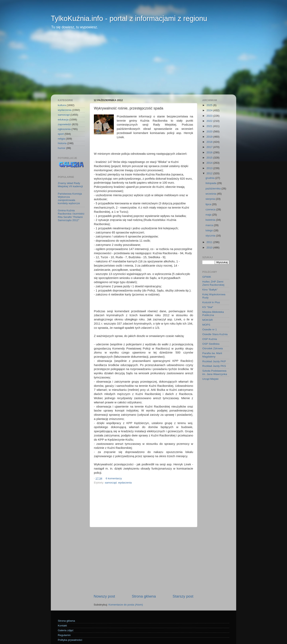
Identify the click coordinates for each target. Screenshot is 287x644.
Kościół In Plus (211, 302)
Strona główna (144, 596)
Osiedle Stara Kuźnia (215, 334)
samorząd (111, 483)
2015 (210, 158)
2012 (210, 173)
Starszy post (183, 596)
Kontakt (62, 626)
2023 (210, 116)
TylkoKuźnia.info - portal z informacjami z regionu (129, 18)
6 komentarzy (114, 478)
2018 (210, 142)
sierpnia (211, 199)
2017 (210, 147)
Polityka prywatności (70, 640)
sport (61, 134)
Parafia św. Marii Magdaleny (212, 355)
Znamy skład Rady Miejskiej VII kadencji (70, 185)
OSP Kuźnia (210, 339)
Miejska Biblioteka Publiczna (213, 314)
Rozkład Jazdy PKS (214, 366)
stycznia (211, 236)
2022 (210, 121)
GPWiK (207, 277)
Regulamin (64, 635)
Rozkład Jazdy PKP (214, 361)
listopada (211, 183)
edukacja (63, 120)
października (213, 189)
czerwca (211, 209)
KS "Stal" (208, 307)
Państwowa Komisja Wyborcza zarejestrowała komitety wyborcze (70, 199)
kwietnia (211, 220)
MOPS (206, 325)
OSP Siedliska (211, 344)
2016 (210, 152)
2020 (210, 131)
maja (209, 215)
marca (210, 225)
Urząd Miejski (210, 379)
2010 (210, 248)
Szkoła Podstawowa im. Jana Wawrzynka (215, 372)
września (211, 194)
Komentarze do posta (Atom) (126, 605)
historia (62, 143)
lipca (209, 204)
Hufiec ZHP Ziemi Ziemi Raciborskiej (213, 283)
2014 (210, 163)
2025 (210, 105)
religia (61, 139)
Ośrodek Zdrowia (213, 348)
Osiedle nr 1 (210, 329)
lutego (210, 230)
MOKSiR (208, 320)
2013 (210, 168)
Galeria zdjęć (66, 630)
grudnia (210, 178)
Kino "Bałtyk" (210, 290)
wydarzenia (125, 483)
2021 (210, 126)
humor (62, 148)
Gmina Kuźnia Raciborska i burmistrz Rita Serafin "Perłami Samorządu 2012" (71, 215)
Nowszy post (104, 596)
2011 (210, 242)
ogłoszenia (64, 129)
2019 (210, 137)
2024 (210, 110)
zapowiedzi (64, 124)
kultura (62, 105)
